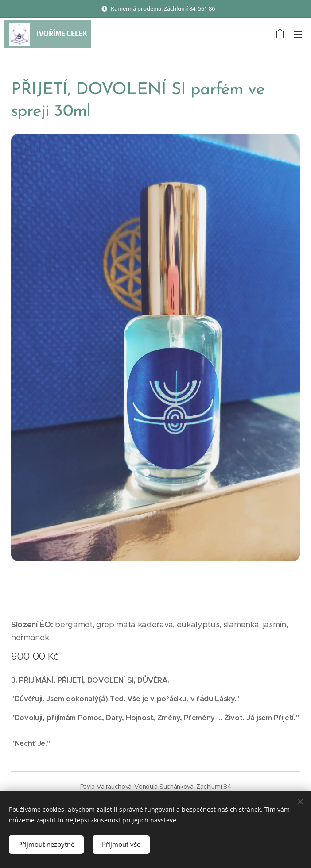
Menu (298, 35)
